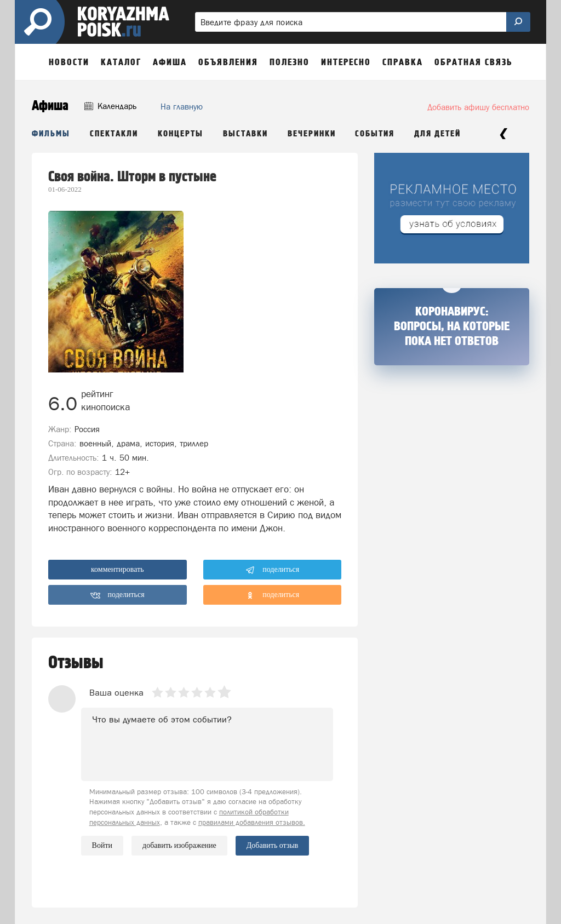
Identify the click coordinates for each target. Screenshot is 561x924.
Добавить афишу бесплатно (478, 107)
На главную (182, 107)
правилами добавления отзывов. (252, 822)
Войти (102, 845)
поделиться (273, 570)
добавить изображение (179, 846)
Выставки (245, 134)
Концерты (181, 134)
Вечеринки (312, 134)
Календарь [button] (110, 106)
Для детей (437, 134)
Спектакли (114, 134)
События (375, 134)
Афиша (50, 106)
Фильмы (51, 134)
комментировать (118, 569)
